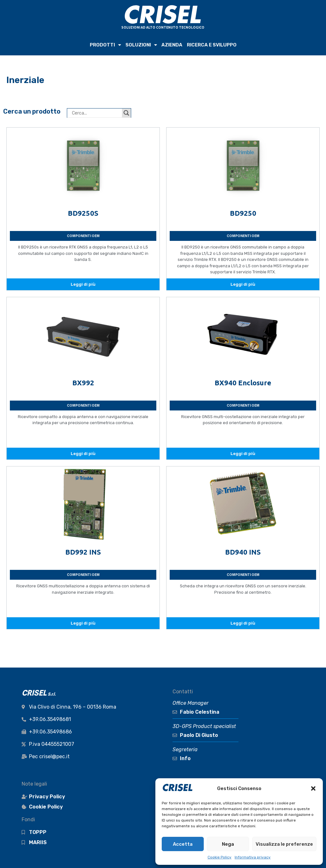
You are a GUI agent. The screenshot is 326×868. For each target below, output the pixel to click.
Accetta (183, 844)
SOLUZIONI (141, 45)
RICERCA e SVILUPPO (212, 45)
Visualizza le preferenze (284, 844)
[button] (313, 788)
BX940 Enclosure (243, 383)
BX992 (83, 383)
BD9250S (83, 213)
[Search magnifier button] (126, 113)
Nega (228, 844)
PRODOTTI (105, 45)
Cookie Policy (220, 857)
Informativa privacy (253, 857)
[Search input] (96, 113)
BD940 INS (243, 552)
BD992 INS (83, 552)
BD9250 (243, 213)
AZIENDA (172, 45)
